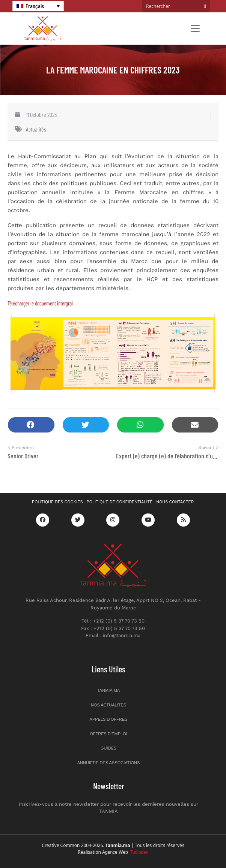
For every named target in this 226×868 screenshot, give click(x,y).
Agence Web (125, 852)
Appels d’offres (109, 719)
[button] (31, 425)
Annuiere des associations (109, 763)
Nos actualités (108, 705)
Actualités (36, 129)
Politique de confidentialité (120, 502)
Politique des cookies (57, 502)
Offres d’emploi (108, 734)
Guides (108, 748)
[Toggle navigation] (195, 28)
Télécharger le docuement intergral (40, 303)
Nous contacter (175, 502)
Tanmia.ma (108, 690)
